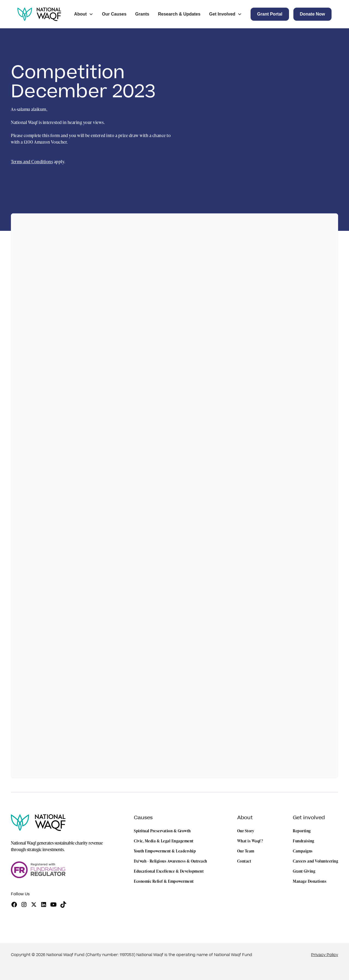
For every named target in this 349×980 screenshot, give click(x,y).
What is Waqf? (250, 841)
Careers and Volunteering (315, 861)
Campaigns (303, 851)
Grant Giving (304, 871)
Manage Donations (310, 881)
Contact (244, 861)
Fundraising (304, 841)
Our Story (246, 831)
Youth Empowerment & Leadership (165, 851)
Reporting (302, 831)
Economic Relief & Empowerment (164, 881)
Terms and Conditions (32, 162)
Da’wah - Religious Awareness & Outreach (171, 861)
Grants (142, 14)
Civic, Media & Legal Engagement (164, 841)
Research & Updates (179, 14)
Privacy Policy (325, 955)
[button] (84, 14)
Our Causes (114, 14)
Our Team (246, 851)
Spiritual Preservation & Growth (162, 831)
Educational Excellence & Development (169, 871)
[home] (39, 14)
